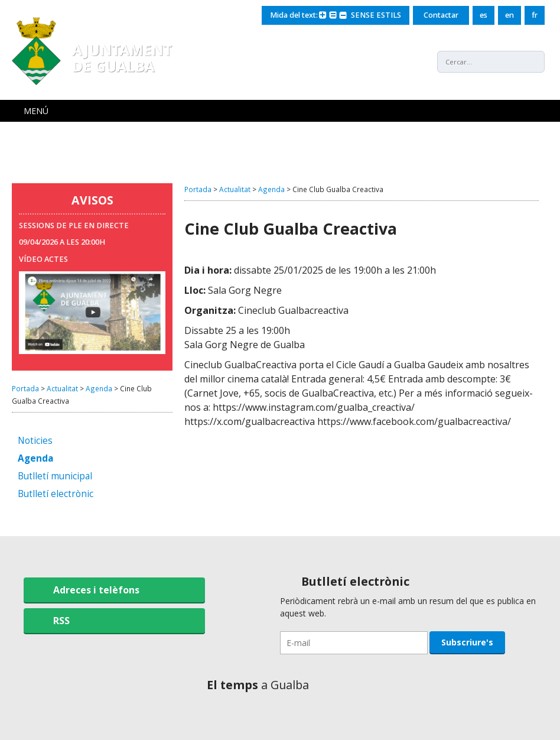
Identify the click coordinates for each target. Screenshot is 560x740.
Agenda (99, 388)
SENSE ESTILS (376, 15)
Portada (25, 388)
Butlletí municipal (55, 477)
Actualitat (62, 388)
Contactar (441, 15)
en (509, 15)
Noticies (35, 441)
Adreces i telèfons (96, 590)
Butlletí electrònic (56, 494)
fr (535, 15)
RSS (61, 621)
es (484, 15)
